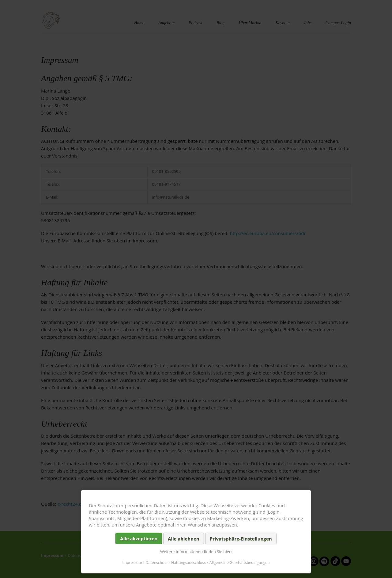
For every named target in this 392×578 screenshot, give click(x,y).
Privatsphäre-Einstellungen (241, 538)
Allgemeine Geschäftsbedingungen (240, 563)
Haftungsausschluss (188, 563)
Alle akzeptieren (139, 538)
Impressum (132, 563)
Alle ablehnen (184, 538)
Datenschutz (157, 563)
